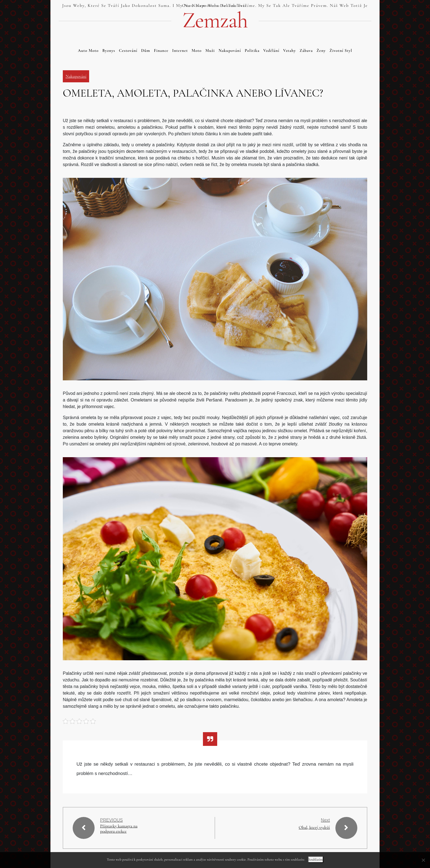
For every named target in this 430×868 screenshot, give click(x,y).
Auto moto (88, 50)
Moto (197, 50)
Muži (210, 50)
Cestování (128, 50)
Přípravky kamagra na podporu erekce (119, 829)
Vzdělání (271, 50)
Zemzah (215, 20)
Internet (180, 50)
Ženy (321, 50)
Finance (161, 50)
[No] (423, 860)
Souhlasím (316, 859)
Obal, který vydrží (314, 827)
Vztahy (290, 50)
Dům (146, 50)
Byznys (109, 50)
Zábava (306, 50)
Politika (252, 50)
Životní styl (341, 50)
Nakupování (230, 50)
